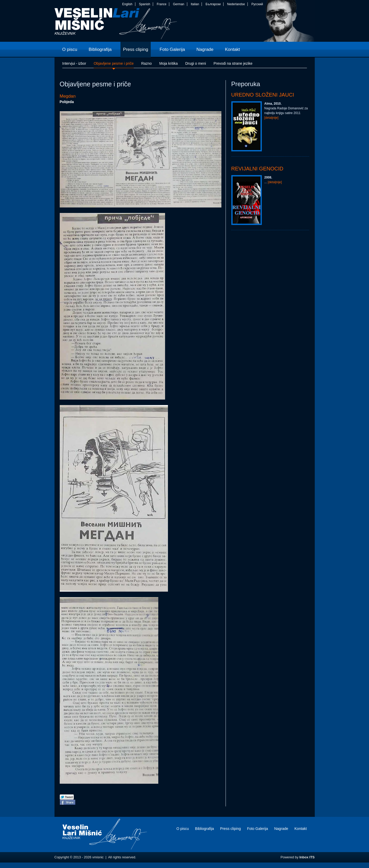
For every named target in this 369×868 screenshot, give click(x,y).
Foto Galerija (257, 829)
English (127, 4)
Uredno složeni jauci (263, 95)
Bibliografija (204, 829)
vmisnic (116, 25)
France (162, 4)
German (179, 4)
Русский (257, 4)
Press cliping (230, 829)
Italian (195, 4)
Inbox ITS (307, 857)
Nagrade (281, 829)
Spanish (145, 4)
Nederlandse (236, 4)
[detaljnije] (271, 118)
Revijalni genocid (257, 169)
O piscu (182, 829)
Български (213, 4)
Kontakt (301, 829)
